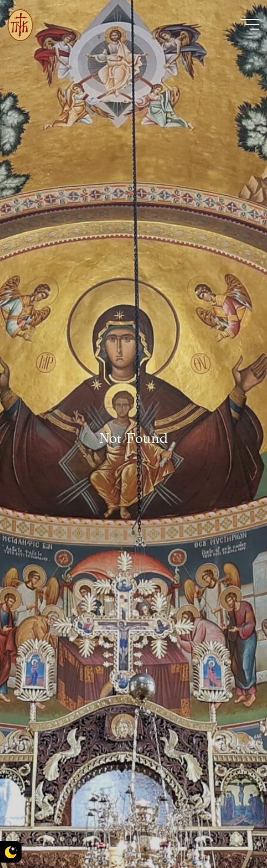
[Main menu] (250, 24)
